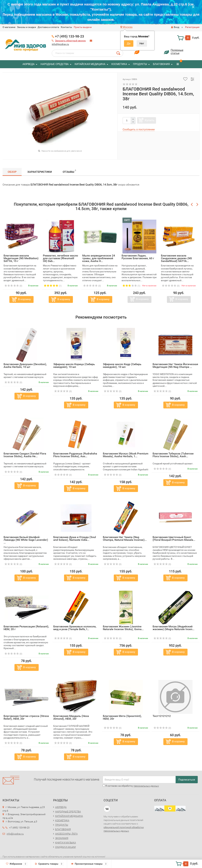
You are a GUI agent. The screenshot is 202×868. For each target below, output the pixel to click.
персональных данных (146, 786)
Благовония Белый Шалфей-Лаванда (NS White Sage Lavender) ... (26, 540)
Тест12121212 (162, 716)
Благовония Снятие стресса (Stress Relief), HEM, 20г (26, 717)
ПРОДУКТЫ (140, 64)
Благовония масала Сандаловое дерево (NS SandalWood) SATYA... (176, 258)
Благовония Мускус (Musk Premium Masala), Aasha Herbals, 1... (126, 455)
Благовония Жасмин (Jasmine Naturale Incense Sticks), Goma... (123, 628)
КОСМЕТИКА (119, 64)
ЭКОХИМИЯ (62, 838)
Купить (150, 120)
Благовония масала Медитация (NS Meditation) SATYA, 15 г (21, 258)
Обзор (12, 172)
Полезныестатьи (177, 52)
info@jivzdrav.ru (60, 44)
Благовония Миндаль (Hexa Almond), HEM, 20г (71, 717)
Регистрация (192, 27)
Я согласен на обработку (131, 786)
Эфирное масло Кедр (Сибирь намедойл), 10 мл (122, 366)
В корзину (24, 299)
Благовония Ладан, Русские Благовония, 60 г (138, 257)
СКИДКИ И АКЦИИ (65, 847)
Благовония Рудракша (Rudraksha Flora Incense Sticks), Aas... (75, 455)
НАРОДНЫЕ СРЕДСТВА (55, 64)
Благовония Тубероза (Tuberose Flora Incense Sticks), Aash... (173, 455)
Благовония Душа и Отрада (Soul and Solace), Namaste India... (75, 538)
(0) (13, 286)
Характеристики (40, 172)
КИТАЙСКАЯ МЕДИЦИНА (90, 64)
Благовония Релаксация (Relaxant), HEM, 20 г (26, 628)
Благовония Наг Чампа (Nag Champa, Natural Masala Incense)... (125, 538)
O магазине (9, 27)
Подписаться (187, 780)
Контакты (66, 27)
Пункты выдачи (83, 27)
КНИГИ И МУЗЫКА (66, 843)
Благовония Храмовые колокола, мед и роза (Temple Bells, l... (75, 628)
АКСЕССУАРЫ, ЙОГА (66, 834)
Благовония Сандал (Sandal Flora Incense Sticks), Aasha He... (25, 455)
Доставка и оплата (48, 27)
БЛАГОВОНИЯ (161, 64)
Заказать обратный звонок (70, 41)
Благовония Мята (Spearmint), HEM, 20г (122, 717)
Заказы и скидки (26, 27)
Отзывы (69, 171)
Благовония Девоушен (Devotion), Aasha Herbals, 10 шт (25, 366)
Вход (175, 27)
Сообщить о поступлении (139, 129)
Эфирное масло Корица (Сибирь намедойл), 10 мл (74, 366)
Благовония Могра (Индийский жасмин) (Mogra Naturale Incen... (173, 628)
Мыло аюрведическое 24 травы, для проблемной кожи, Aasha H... (99, 258)
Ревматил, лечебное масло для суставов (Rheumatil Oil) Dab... (60, 258)
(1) (53, 286)
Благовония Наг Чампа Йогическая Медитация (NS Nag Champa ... (175, 366)
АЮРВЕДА (29, 64)
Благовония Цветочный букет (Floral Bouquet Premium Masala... (174, 538)
